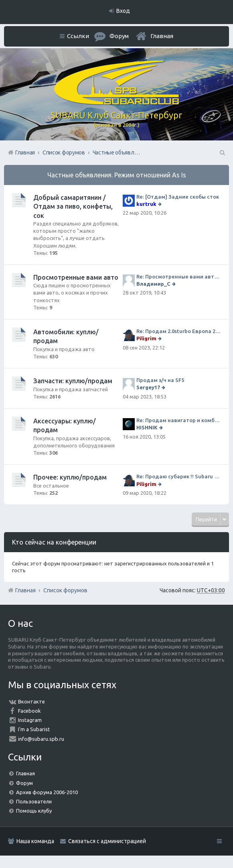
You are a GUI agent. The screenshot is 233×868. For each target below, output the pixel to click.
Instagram (30, 720)
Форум (24, 783)
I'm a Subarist (34, 729)
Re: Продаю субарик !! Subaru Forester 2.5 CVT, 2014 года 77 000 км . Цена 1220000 (179, 476)
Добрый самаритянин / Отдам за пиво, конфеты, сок (73, 206)
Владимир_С (153, 284)
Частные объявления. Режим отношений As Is (117, 175)
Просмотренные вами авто (76, 277)
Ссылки (78, 36)
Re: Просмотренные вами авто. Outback (179, 276)
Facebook (29, 711)
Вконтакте (31, 701)
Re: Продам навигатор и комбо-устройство (179, 420)
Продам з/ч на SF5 (160, 380)
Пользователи (34, 801)
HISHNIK (147, 427)
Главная (162, 36)
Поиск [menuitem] (222, 152)
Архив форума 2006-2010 (47, 792)
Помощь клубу (34, 811)
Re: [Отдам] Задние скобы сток (178, 197)
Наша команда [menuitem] (35, 841)
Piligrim (146, 338)
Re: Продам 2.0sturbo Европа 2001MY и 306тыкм (179, 331)
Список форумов (65, 590)
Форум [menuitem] (119, 36)
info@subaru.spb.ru (41, 739)
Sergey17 (148, 387)
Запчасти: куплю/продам (73, 381)
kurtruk (146, 204)
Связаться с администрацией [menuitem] (107, 841)
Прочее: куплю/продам (70, 477)
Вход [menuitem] (123, 11)
